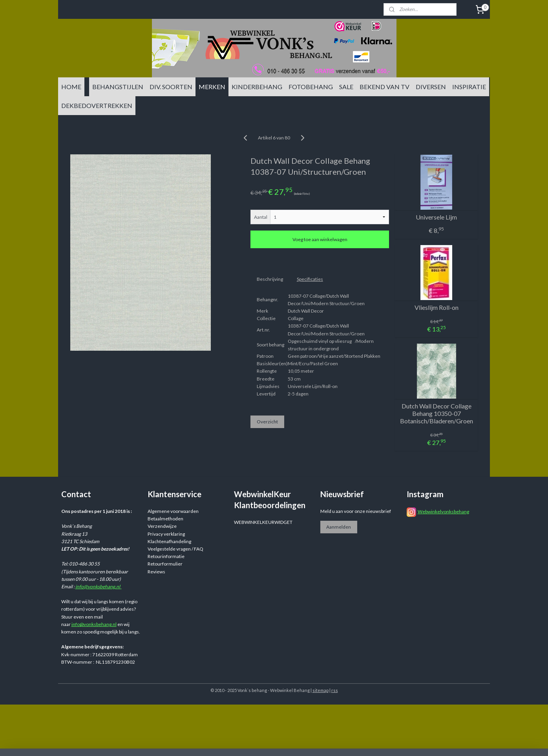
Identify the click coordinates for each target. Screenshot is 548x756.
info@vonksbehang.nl (99, 587)
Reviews (156, 572)
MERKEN (212, 87)
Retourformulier (165, 564)
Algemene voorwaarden (173, 511)
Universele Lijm (436, 217)
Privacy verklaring (166, 534)
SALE (346, 87)
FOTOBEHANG (311, 87)
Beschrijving (270, 279)
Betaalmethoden (165, 519)
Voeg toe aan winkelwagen (320, 239)
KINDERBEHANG (257, 87)
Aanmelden (339, 527)
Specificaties (310, 279)
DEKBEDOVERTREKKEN (97, 105)
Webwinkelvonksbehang (443, 512)
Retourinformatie (166, 556)
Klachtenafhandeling (169, 541)
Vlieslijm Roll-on (437, 307)
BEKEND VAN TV (385, 87)
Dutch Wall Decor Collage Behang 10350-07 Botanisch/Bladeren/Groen (437, 413)
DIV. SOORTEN (171, 87)
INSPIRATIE (469, 87)
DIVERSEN (431, 87)
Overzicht (267, 422)
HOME (71, 87)
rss (335, 690)
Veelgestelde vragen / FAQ (175, 549)
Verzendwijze (162, 526)
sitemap (321, 690)
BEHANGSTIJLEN (118, 87)
